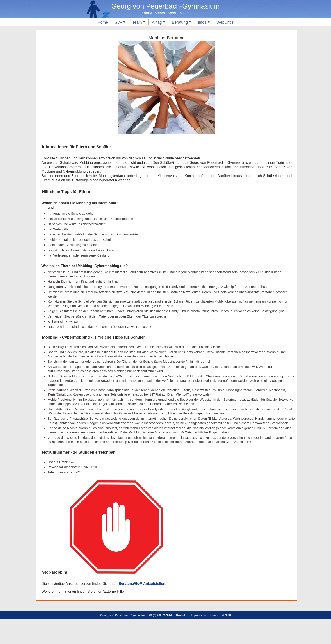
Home (103, 22)
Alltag (158, 22)
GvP (120, 22)
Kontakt (181, 640)
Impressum (199, 640)
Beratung (181, 22)
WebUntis (225, 22)
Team (139, 22)
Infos (204, 22)
